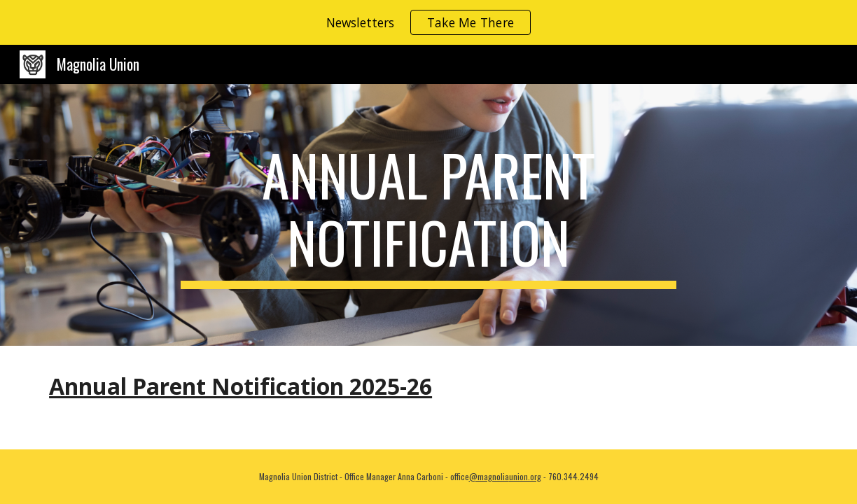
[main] (428, 215)
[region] (428, 22)
